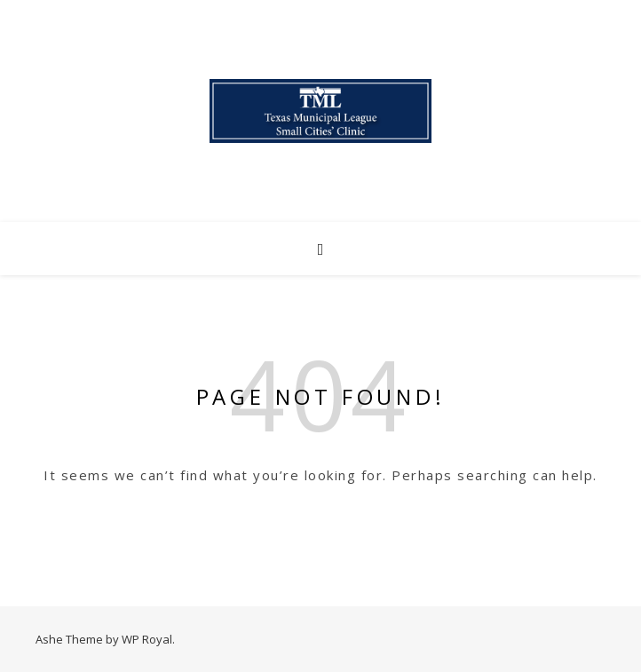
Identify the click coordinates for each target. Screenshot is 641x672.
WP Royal (147, 639)
